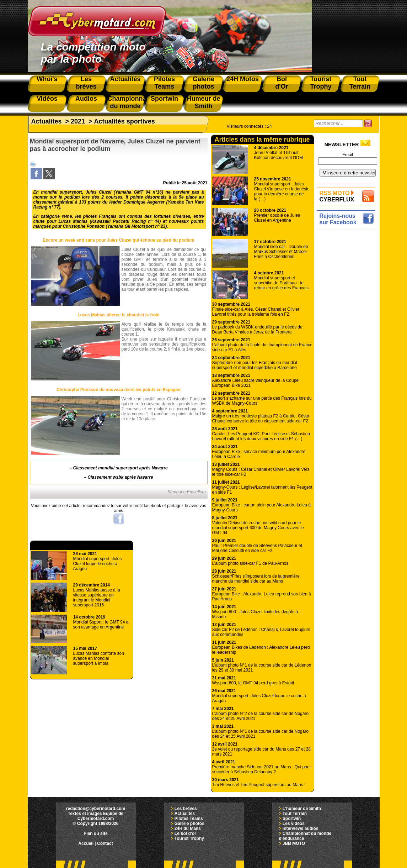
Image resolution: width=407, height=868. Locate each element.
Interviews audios (301, 828)
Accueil (86, 843)
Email (348, 155)
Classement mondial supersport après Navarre (120, 468)
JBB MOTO (294, 843)
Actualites (47, 121)
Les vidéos (294, 824)
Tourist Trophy (189, 838)
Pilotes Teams (189, 819)
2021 (78, 121)
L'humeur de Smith (302, 809)
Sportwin (292, 819)
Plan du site (95, 833)
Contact (105, 843)
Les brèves (186, 809)
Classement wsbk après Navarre (120, 477)
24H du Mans (188, 828)
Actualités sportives (125, 121)
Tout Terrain (295, 814)
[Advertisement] (348, 337)
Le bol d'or (185, 833)
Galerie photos (189, 824)
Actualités (185, 814)
